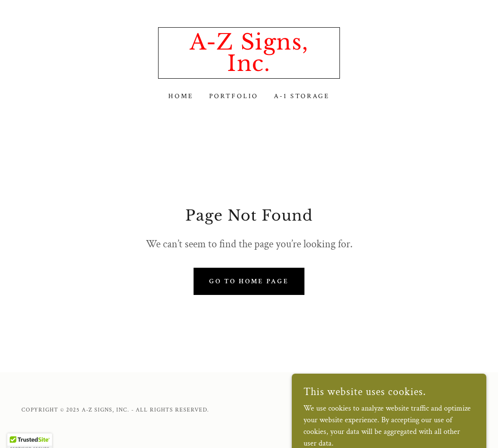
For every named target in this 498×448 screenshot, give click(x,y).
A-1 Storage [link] (302, 96)
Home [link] (181, 96)
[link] (249, 69)
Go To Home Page (249, 281)
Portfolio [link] (234, 96)
